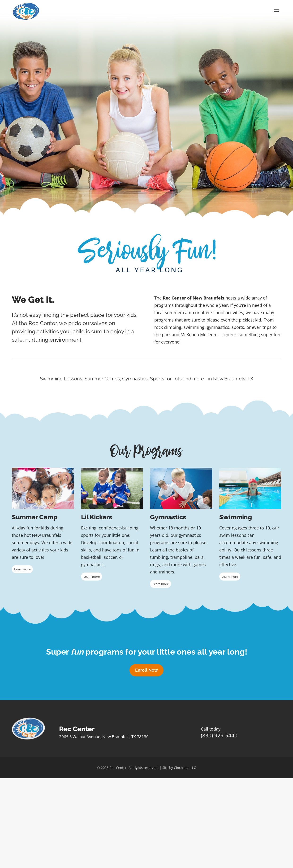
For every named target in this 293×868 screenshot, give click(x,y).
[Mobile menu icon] (276, 11)
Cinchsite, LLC (185, 768)
